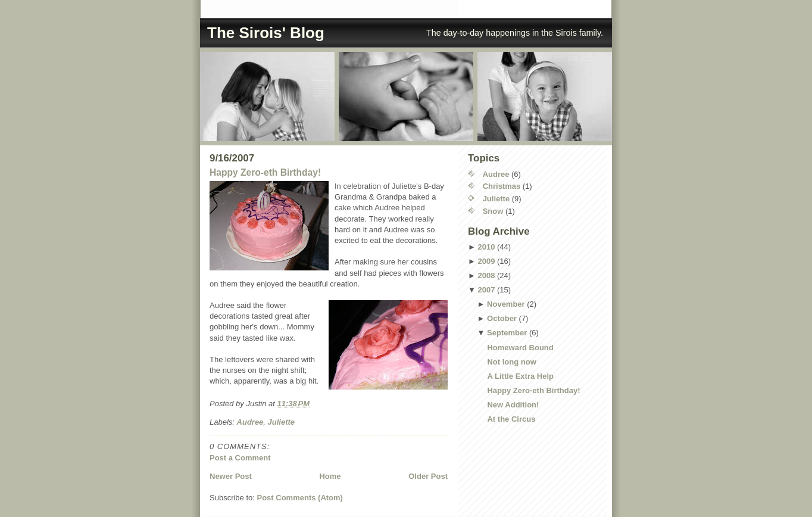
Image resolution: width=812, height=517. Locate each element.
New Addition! (513, 405)
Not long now (511, 362)
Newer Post (231, 476)
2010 (486, 247)
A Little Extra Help (520, 376)
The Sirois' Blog (266, 33)
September (507, 333)
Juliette (282, 422)
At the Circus (511, 419)
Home (330, 476)
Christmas (502, 186)
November (506, 304)
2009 (486, 261)
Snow (493, 211)
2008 (486, 275)
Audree (250, 422)
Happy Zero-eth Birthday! (265, 172)
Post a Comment (240, 458)
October (502, 318)
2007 (486, 290)
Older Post (428, 476)
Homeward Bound (520, 348)
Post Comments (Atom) (300, 498)
